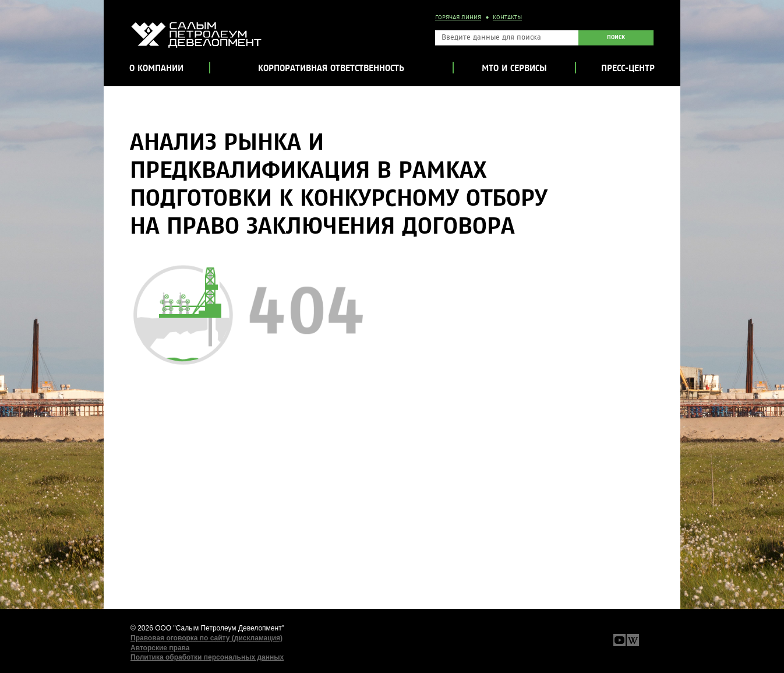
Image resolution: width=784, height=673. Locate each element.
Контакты (507, 18)
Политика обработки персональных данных (207, 657)
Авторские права (160, 648)
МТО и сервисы (514, 69)
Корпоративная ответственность (331, 69)
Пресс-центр (628, 69)
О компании (156, 69)
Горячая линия (458, 18)
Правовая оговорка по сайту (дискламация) (206, 638)
